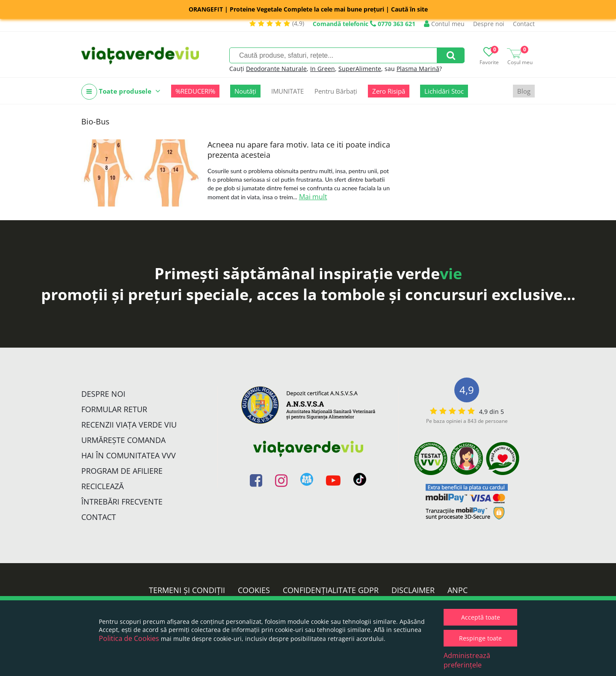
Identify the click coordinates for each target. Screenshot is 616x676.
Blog (524, 91)
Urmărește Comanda (123, 440)
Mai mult (313, 197)
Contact (524, 24)
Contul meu (444, 24)
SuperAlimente (360, 69)
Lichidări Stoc (444, 91)
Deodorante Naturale (276, 69)
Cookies (254, 590)
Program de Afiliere (122, 471)
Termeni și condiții (187, 590)
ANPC (458, 590)
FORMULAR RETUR (114, 409)
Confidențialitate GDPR (331, 590)
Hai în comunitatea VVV (129, 455)
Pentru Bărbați (336, 91)
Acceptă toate (481, 617)
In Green (323, 69)
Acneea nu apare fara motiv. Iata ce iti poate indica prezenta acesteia (299, 150)
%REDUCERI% (195, 91)
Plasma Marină (418, 69)
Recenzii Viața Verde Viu (129, 425)
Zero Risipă (389, 91)
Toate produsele (121, 92)
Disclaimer (413, 590)
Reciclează (102, 486)
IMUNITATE (287, 91)
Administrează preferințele (467, 660)
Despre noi (489, 24)
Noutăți (245, 91)
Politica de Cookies (129, 638)
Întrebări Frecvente (122, 502)
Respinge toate (480, 638)
